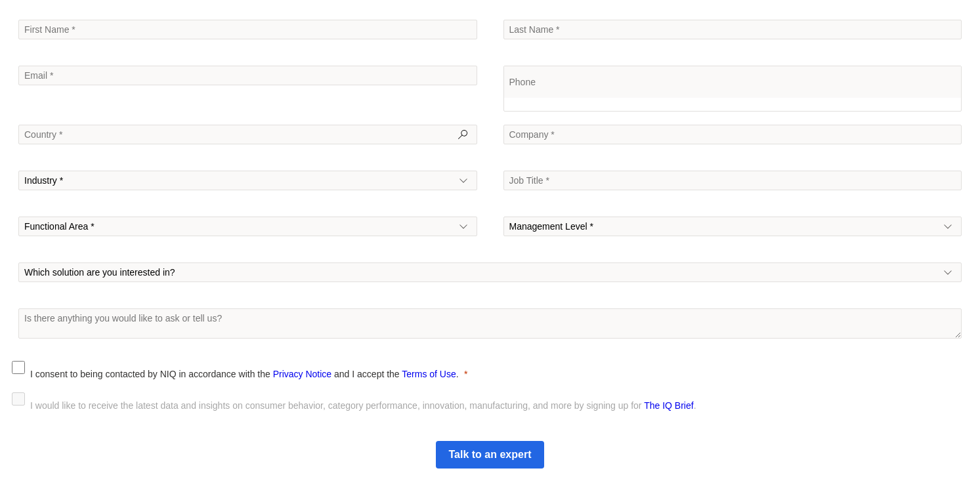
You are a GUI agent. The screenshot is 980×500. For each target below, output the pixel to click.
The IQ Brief (669, 406)
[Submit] (490, 455)
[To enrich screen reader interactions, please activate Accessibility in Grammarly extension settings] (490, 323)
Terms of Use (429, 374)
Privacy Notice (302, 374)
